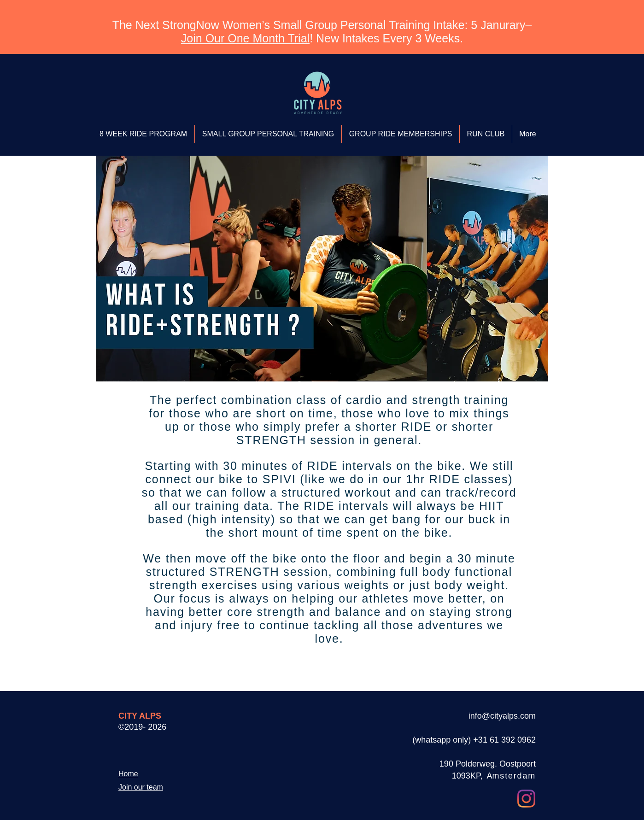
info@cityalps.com (502, 716)
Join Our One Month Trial (245, 38)
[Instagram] (526, 799)
